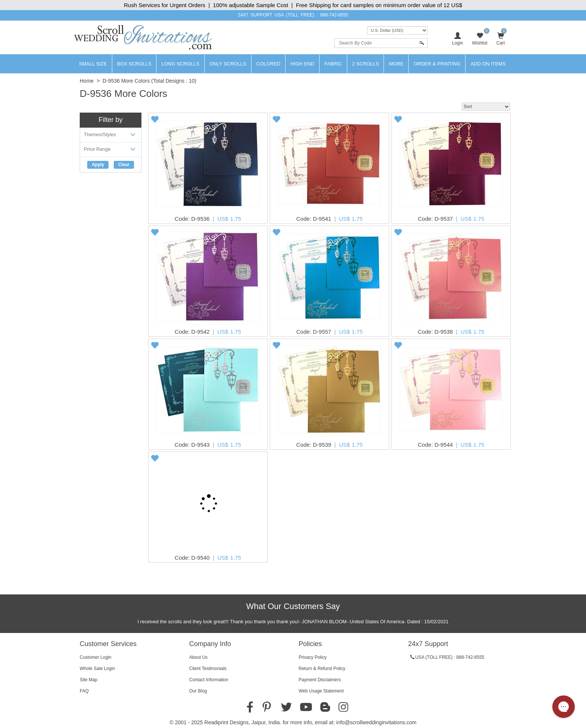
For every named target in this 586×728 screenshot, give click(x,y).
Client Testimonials (208, 669)
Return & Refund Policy (322, 669)
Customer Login (96, 657)
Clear (124, 165)
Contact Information (209, 680)
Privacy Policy (313, 657)
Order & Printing (437, 64)
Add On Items (488, 64)
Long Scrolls (180, 64)
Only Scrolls (228, 64)
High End (302, 64)
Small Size (93, 64)
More (396, 64)
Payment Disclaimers (320, 680)
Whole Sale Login (97, 669)
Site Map (88, 680)
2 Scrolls (366, 64)
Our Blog (198, 691)
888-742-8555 (334, 15)
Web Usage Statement (321, 691)
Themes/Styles (111, 136)
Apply (98, 165)
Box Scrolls (134, 64)
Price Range (111, 151)
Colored (268, 64)
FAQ (84, 691)
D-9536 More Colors (126, 81)
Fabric (333, 64)
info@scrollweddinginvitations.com (376, 722)
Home (87, 81)
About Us (199, 657)
